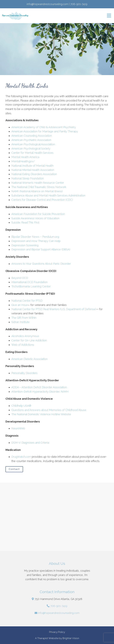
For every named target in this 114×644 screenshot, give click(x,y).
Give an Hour (19, 305)
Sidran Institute (20, 322)
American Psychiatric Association (31, 140)
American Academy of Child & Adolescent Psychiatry (44, 127)
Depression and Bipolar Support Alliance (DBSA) (41, 249)
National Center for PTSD (27, 301)
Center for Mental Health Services (32, 153)
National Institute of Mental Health (32, 166)
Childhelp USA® (21, 406)
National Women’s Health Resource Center (38, 183)
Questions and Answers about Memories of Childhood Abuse (49, 410)
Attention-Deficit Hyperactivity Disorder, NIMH (40, 392)
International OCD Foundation (29, 282)
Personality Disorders (24, 373)
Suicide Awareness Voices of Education (35, 218)
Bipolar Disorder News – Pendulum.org (35, 237)
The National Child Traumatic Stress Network (39, 187)
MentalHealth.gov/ (23, 161)
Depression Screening (25, 245)
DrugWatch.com (21, 457)
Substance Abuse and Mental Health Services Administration (48, 195)
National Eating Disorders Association (34, 174)
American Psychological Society (31, 149)
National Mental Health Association (33, 170)
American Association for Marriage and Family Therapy (45, 131)
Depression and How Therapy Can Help (36, 241)
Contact (14, 469)
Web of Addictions (23, 345)
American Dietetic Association (29, 359)
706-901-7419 (59, 606)
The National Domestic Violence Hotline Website (41, 414)
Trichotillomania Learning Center (31, 286)
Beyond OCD (20, 278)
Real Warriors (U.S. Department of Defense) (70, 309)
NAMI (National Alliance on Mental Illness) (37, 191)
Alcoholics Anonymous (25, 336)
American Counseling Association (32, 136)
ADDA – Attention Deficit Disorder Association (39, 387)
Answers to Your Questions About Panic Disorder (41, 264)
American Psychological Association (33, 144)
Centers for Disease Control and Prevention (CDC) (42, 200)
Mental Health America (25, 157)
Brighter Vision (71, 638)
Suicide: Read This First (25, 222)
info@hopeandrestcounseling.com (59, 613)
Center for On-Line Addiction (29, 340)
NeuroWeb (18, 428)
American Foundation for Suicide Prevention (38, 214)
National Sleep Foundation (28, 178)
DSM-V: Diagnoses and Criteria (30, 443)
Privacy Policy (57, 632)
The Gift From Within (24, 318)
